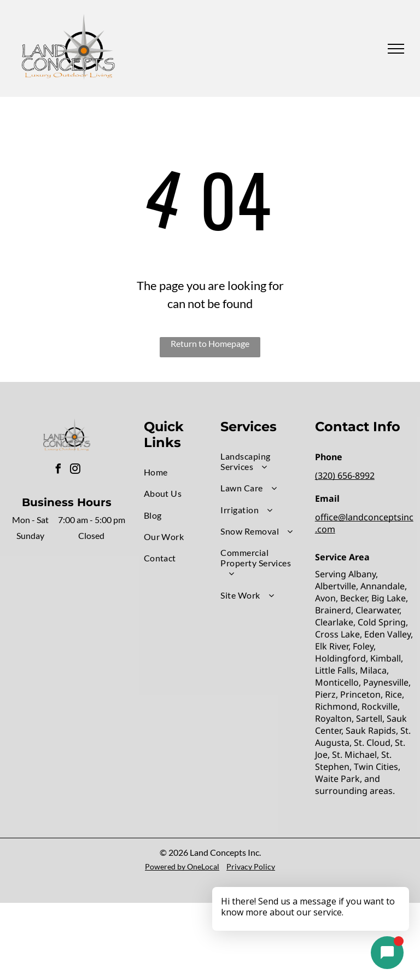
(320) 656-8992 (345, 475)
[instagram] (75, 470)
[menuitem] (183, 472)
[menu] (396, 49)
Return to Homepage (210, 343)
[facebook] (58, 470)
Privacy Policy (251, 866)
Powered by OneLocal (182, 866)
